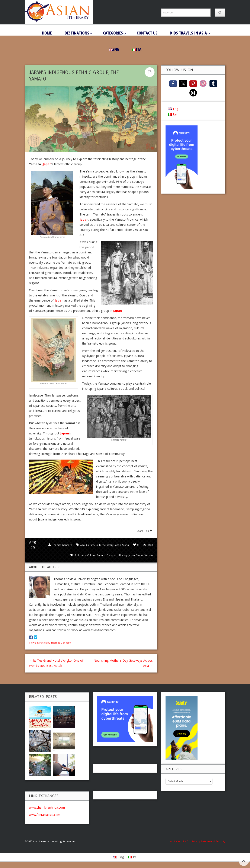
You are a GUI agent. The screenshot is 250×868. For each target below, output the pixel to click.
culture (101, 555)
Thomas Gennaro (62, 545)
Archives (176, 841)
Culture (100, 545)
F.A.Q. (186, 841)
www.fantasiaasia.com (45, 815)
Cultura (90, 545)
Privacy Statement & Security (209, 841)
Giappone (112, 555)
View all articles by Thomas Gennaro (50, 643)
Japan (47, 164)
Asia (82, 545)
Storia (126, 545)
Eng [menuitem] (176, 109)
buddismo (80, 555)
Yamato (148, 555)
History (109, 545)
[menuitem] (114, 49)
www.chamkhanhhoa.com (47, 807)
